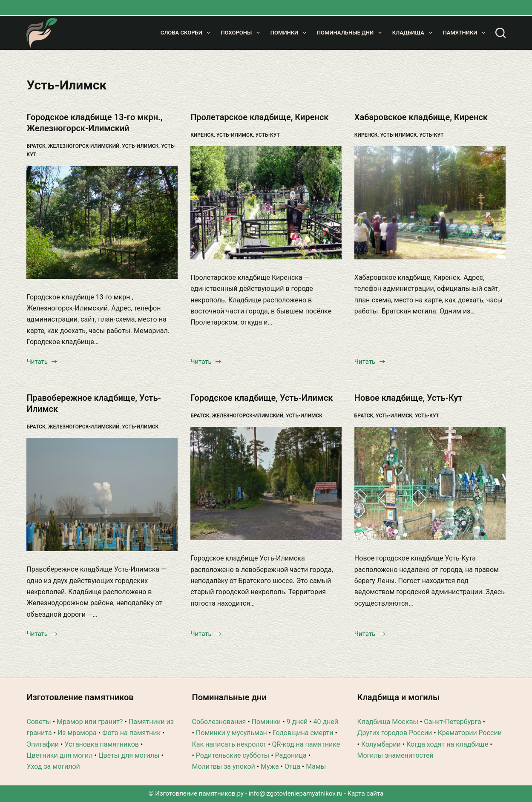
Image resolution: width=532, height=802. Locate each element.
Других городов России (395, 733)
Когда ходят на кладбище (447, 744)
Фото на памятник (131, 733)
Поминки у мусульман (231, 733)
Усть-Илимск (140, 146)
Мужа (270, 766)
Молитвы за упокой (223, 766)
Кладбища (414, 33)
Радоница (291, 755)
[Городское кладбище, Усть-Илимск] (266, 483)
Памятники (466, 33)
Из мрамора (77, 733)
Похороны (242, 33)
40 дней (326, 722)
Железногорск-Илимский (84, 146)
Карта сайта (366, 793)
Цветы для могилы (129, 755)
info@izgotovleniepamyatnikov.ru (296, 793)
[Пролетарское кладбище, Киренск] (266, 203)
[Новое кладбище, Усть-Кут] (430, 483)
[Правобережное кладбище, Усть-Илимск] (102, 494)
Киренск (202, 135)
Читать (42, 362)
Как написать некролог (229, 744)
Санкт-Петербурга (452, 722)
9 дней (297, 722)
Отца (292, 766)
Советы (39, 722)
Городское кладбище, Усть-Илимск (262, 398)
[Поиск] (500, 33)
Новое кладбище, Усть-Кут (408, 398)
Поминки (290, 33)
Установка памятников (102, 744)
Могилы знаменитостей (395, 755)
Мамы (316, 766)
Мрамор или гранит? (90, 722)
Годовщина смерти (303, 733)
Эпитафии (43, 744)
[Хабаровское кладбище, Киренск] (430, 203)
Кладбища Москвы (388, 722)
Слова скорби (187, 33)
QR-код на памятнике (306, 744)
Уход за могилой (53, 766)
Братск (36, 146)
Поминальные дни (351, 33)
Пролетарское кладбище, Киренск (259, 117)
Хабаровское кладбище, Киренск (421, 117)
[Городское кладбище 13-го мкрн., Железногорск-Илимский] (102, 222)
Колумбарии (381, 744)
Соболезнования (219, 722)
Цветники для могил (59, 755)
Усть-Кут (268, 135)
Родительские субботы (233, 755)
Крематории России (470, 733)
